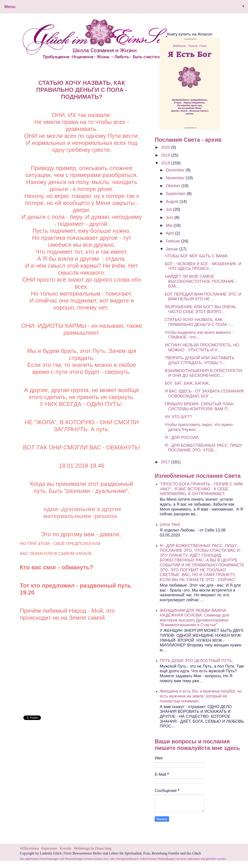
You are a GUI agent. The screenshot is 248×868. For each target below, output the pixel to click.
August (173, 202)
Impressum (50, 848)
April (171, 233)
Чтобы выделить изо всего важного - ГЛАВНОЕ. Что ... (199, 335)
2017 (166, 462)
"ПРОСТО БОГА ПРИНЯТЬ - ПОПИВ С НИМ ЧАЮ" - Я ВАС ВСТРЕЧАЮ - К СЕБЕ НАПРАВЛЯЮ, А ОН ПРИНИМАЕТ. (201, 489)
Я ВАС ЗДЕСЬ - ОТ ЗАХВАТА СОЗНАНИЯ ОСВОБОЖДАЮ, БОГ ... (204, 394)
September (176, 194)
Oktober (174, 186)
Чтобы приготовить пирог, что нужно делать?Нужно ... (199, 427)
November (176, 178)
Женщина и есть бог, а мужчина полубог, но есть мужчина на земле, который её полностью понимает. (201, 696)
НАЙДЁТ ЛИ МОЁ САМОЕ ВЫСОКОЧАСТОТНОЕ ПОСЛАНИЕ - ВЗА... (201, 281)
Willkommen (29, 848)
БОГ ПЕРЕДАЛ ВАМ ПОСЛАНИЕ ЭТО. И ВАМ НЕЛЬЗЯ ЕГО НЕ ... (203, 297)
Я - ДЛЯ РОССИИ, (182, 437)
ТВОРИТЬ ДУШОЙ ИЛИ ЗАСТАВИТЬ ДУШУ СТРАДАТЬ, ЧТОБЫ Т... (200, 360)
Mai (170, 225)
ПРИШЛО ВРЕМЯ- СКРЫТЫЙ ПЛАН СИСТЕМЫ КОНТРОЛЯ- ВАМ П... (199, 406)
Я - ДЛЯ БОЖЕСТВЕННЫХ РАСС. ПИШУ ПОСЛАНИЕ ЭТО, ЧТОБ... (203, 448)
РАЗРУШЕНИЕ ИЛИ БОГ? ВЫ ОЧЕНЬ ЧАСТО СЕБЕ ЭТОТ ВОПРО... (200, 309)
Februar (174, 241)
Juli (170, 209)
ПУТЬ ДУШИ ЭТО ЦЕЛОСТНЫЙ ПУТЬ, (197, 661)
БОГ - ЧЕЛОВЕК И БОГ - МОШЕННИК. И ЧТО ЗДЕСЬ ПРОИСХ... (203, 266)
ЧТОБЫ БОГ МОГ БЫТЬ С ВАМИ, (197, 256)
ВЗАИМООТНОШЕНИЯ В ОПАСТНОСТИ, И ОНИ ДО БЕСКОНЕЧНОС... (204, 373)
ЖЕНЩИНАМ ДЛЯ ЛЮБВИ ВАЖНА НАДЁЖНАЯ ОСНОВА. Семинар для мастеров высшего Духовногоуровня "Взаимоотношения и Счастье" (194, 618)
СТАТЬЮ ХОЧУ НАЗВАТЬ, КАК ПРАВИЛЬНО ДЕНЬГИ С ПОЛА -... (199, 322)
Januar (173, 249)
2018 (166, 163)
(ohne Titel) (170, 525)
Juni (170, 218)
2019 (166, 155)
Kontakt (66, 848)
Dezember (176, 170)
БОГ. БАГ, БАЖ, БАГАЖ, (187, 383)
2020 (166, 147)
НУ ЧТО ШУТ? (178, 417)
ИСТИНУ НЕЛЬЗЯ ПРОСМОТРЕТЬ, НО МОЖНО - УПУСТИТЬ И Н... (202, 348)
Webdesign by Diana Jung (93, 848)
